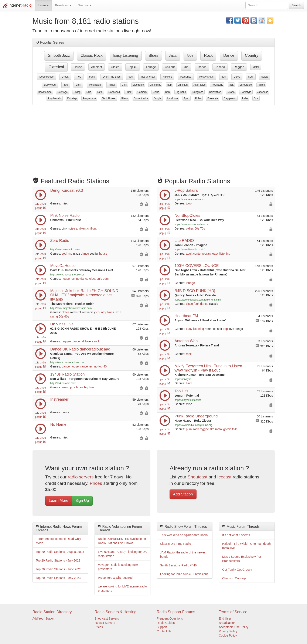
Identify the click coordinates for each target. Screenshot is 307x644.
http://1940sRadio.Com (63, 383)
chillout (170, 67)
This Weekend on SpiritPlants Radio (184, 535)
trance (202, 67)
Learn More (59, 501)
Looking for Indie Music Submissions (184, 574)
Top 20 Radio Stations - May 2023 (58, 578)
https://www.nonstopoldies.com (192, 224)
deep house (46, 77)
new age (62, 92)
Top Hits (182, 391)
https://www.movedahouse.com (68, 275)
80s (190, 55)
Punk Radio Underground (196, 416)
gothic (227, 429)
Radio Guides (166, 623)
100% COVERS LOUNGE (197, 266)
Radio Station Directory (52, 612)
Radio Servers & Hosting (115, 612)
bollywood (50, 85)
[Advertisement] (154, 139)
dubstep (72, 98)
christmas (155, 85)
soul (251, 77)
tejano (231, 92)
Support (162, 627)
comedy (142, 92)
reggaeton (230, 98)
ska (212, 429)
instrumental (148, 77)
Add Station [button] (183, 494)
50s (66, 85)
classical (56, 67)
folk (234, 429)
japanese (263, 92)
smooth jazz (59, 55)
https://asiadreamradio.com (190, 199)
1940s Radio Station (68, 374)
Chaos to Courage (234, 578)
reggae (239, 67)
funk (92, 77)
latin (100, 92)
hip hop (167, 77)
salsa (265, 77)
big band (181, 92)
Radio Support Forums (176, 612)
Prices (96, 483)
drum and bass (112, 77)
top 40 (133, 67)
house (78, 67)
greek (65, 77)
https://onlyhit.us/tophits (188, 400)
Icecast (224, 477)
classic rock (92, 55)
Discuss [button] (84, 5)
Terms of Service (233, 612)
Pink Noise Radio (65, 216)
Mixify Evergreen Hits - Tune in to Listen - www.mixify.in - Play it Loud (210, 368)
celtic (156, 92)
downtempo (45, 92)
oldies (115, 67)
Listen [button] (43, 5)
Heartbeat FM (186, 316)
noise (71, 228)
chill (124, 85)
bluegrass (197, 92)
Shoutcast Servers (107, 618)
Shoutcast (197, 477)
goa (256, 98)
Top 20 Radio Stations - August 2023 (60, 552)
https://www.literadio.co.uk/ (190, 250)
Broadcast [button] (63, 5)
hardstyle (246, 92)
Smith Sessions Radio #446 (178, 565)
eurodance (246, 85)
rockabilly (217, 85)
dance (229, 55)
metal (256, 67)
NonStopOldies (187, 216)
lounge (151, 67)
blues (153, 55)
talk (231, 85)
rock (208, 55)
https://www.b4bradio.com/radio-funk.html (198, 300)
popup (40, 208)
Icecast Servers (105, 623)
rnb (167, 92)
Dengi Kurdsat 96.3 (67, 190)
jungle (158, 98)
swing (77, 92)
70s (186, 67)
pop (79, 77)
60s (224, 77)
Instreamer (59, 399)
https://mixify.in (183, 379)
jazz (173, 55)
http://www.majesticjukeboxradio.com (71, 308)
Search (296, 5)
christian (183, 85)
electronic (138, 85)
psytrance (186, 77)
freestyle (213, 98)
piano (125, 98)
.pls (37, 204)
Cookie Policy (228, 635)
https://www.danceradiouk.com (67, 362)
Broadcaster (227, 623)
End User (225, 618)
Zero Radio (60, 241)
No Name (58, 424)
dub (89, 92)
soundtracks (141, 98)
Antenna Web (186, 341)
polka (198, 98)
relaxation (215, 92)
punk (128, 92)
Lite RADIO (184, 241)
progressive (89, 98)
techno (220, 67)
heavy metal (206, 77)
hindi (112, 85)
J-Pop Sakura (186, 190)
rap (169, 85)
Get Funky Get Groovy (237, 570)
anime (261, 85)
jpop (187, 98)
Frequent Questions (170, 618)
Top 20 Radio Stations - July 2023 (58, 560)
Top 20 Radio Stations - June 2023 (59, 569)
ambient (97, 67)
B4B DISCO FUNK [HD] (195, 291)
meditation (95, 85)
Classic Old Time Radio (176, 544)
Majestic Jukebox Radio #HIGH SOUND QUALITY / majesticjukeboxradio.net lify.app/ (84, 295)
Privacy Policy (228, 631)
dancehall (114, 92)
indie (245, 98)
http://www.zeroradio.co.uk (65, 250)
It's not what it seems (236, 535)
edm (79, 85)
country (252, 55)
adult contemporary (199, 254)
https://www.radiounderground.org (194, 425)
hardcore (172, 98)
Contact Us (164, 631)
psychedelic (55, 98)
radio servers (81, 477)
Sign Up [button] (82, 501)
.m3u (43, 204)
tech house (109, 98)
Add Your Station (44, 618)
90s (131, 77)
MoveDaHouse (63, 266)
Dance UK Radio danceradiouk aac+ (81, 349)
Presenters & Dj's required (115, 578)
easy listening (126, 55)
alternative (200, 85)
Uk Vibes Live (62, 324)
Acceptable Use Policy (234, 627)
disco (237, 77)
